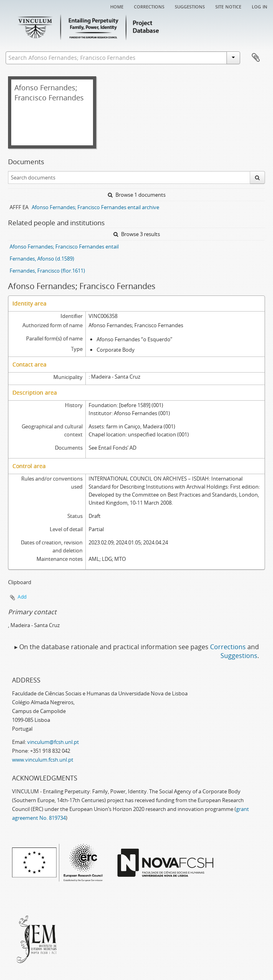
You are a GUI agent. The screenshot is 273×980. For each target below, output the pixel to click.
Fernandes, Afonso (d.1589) (42, 259)
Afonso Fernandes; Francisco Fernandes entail (64, 247)
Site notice (228, 6)
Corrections (149, 6)
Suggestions (190, 6)
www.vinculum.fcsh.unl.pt (43, 760)
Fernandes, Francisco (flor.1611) (47, 271)
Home (117, 6)
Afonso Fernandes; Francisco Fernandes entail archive (95, 207)
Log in (260, 6)
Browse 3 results (137, 234)
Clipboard (256, 58)
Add (22, 597)
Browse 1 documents (137, 195)
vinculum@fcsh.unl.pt (53, 742)
